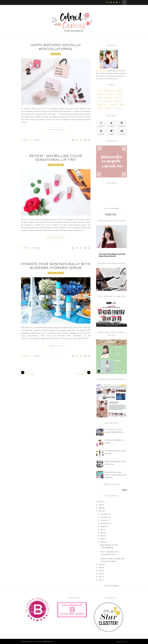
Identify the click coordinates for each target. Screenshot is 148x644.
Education (100, 94)
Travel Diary (109, 108)
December (104, 514)
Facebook (101, 124)
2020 (100, 502)
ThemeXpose (37, 641)
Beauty (56, 54)
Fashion (100, 98)
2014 (100, 571)
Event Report (111, 94)
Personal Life (119, 101)
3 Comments (37, 356)
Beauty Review (56, 165)
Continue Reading (56, 130)
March (103, 542)
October (103, 520)
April (102, 539)
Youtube (122, 132)
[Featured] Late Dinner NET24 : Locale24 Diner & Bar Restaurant (116, 475)
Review (122, 105)
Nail (98, 101)
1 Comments (36, 140)
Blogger (116, 586)
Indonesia (108, 98)
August (103, 526)
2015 (100, 567)
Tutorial (118, 108)
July (102, 529)
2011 (100, 580)
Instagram (122, 124)
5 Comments (36, 248)
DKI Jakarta (119, 91)
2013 (100, 574)
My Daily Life (117, 98)
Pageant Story (107, 101)
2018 (100, 508)
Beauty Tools (109, 91)
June (102, 533)
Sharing (100, 108)
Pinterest (101, 132)
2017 (100, 511)
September (104, 523)
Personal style (102, 105)
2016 (100, 564)
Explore (120, 94)
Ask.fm (111, 132)
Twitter (111, 124)
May (102, 536)
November (104, 517)
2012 (100, 577)
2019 (100, 505)
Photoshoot (113, 105)
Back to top (122, 642)
